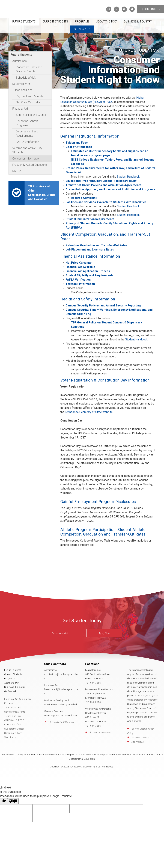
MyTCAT (17, 171)
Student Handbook (128, 177)
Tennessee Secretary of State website (89, 412)
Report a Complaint (84, 198)
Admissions (20, 61)
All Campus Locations (100, 732)
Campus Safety (12, 724)
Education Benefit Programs (27, 123)
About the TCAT (107, 22)
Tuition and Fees (22, 90)
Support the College (14, 729)
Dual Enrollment (22, 84)
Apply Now (104, 633)
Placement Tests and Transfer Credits (29, 69)
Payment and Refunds (29, 96)
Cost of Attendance (79, 147)
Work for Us (10, 737)
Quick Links (151, 9)
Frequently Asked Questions (30, 165)
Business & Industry (138, 22)
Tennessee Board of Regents (93, 755)
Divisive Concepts (140, 737)
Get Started (82, 29)
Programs (82, 22)
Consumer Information (26, 159)
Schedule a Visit (26, 78)
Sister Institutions (13, 733)
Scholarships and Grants (31, 115)
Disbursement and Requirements (27, 134)
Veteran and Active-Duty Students (27, 150)
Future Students (24, 22)
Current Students (55, 22)
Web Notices (137, 742)
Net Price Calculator (28, 102)
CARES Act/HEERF (14, 720)
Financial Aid (20, 109)
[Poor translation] (13, 801)
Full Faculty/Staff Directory (61, 722)
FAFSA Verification (27, 142)
